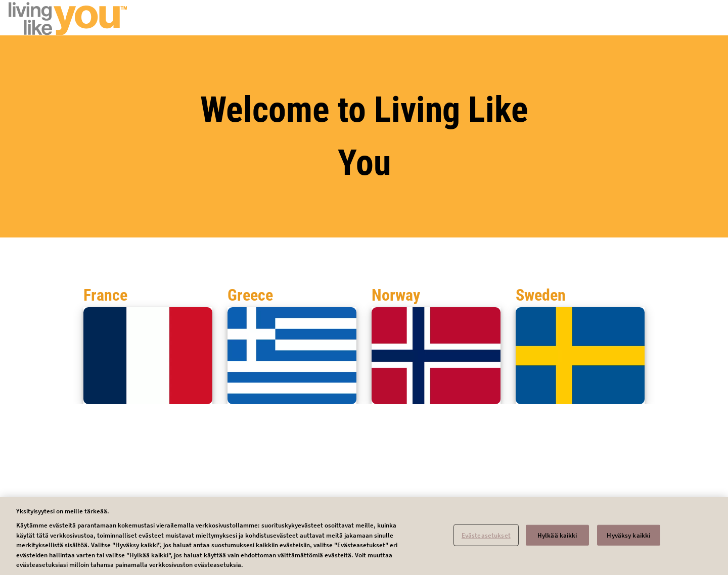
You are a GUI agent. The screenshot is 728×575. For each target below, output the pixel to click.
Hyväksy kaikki (628, 538)
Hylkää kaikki (557, 538)
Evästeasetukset (486, 538)
